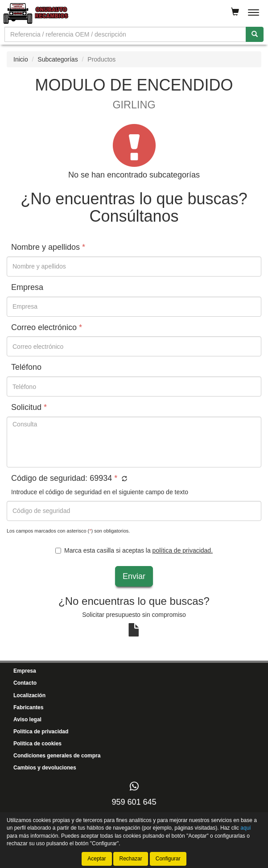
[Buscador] (125, 34)
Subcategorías (58, 59)
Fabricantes (28, 707)
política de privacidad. (183, 550)
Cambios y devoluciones (45, 768)
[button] (123, 479)
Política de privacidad (41, 732)
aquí (245, 828)
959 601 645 (134, 802)
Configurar (168, 859)
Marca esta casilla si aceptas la (134, 550)
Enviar (134, 576)
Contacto (25, 683)
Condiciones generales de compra (57, 756)
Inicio (21, 59)
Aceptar (97, 859)
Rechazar (130, 859)
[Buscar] (255, 34)
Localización (29, 695)
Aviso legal (27, 719)
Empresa (25, 671)
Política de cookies (37, 744)
